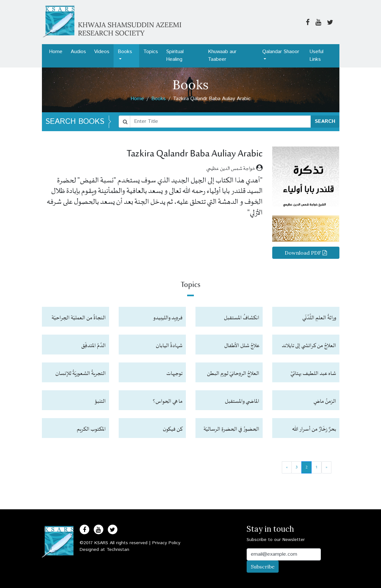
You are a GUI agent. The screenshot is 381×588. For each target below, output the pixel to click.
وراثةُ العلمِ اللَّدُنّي (319, 318)
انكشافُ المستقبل (242, 318)
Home (56, 52)
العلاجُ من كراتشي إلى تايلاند (309, 346)
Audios (78, 52)
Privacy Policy (166, 543)
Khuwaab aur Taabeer (222, 56)
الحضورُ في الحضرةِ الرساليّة (231, 429)
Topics (151, 52)
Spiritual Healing (175, 56)
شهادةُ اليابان (169, 346)
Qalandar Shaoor (281, 52)
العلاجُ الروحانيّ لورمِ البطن (233, 374)
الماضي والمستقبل (242, 401)
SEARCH (325, 121)
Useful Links (316, 56)
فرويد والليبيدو (168, 318)
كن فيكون (173, 429)
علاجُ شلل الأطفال (242, 346)
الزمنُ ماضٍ (325, 401)
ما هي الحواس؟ (168, 401)
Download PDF (306, 253)
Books (125, 52)
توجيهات (175, 374)
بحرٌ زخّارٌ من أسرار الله (314, 429)
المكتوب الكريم (91, 429)
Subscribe (263, 567)
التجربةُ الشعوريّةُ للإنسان (81, 374)
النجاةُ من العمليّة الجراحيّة (79, 318)
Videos (102, 52)
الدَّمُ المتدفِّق (94, 346)
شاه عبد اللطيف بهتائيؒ (313, 374)
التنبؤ (100, 401)
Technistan (118, 550)
